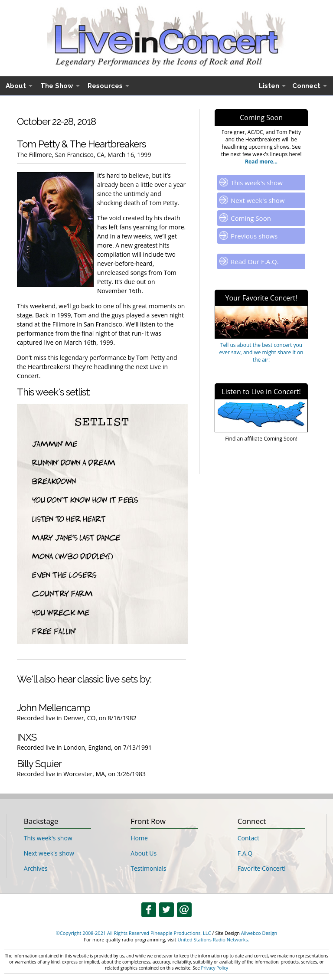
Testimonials (148, 868)
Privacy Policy (215, 968)
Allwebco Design (259, 933)
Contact (248, 838)
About (16, 86)
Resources (105, 86)
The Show (57, 86)
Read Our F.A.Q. (255, 261)
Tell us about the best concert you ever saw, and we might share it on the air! (261, 352)
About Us (144, 853)
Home (139, 838)
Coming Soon (251, 218)
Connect (306, 86)
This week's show (257, 183)
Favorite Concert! (262, 868)
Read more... (261, 162)
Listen (269, 86)
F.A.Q (245, 853)
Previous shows (254, 236)
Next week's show (258, 200)
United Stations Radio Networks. (213, 939)
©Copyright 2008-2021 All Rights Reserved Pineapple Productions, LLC (134, 933)
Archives (36, 868)
